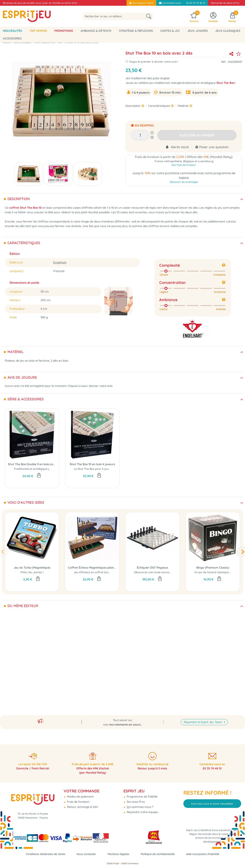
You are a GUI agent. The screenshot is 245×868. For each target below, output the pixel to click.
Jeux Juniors (198, 31)
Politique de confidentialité (159, 854)
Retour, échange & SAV (82, 804)
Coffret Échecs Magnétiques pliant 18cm (92, 568)
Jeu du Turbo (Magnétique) (32, 568)
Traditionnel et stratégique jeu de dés (38, 469)
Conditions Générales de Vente (42, 854)
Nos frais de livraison (184, 165)
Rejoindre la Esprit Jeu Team (203, 718)
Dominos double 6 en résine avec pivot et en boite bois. (49, 676)
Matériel (183, 106)
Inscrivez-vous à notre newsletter (212, 800)
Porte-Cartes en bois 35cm (92, 671)
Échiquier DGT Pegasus (152, 568)
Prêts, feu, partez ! (32, 572)
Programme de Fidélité (142, 793)
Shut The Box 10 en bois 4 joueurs (92, 464)
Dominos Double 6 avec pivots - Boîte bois (32, 671)
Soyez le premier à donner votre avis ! (152, 61)
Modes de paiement (80, 793)
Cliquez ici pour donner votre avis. (90, 386)
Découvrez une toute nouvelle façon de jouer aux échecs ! (171, 572)
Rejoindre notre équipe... (143, 809)
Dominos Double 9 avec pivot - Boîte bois (212, 671)
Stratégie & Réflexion (136, 31)
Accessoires (12, 38)
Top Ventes (38, 31)
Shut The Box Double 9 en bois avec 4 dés (32, 464)
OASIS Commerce (130, 863)
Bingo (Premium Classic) (213, 568)
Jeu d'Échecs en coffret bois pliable (96, 572)
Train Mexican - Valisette (152, 671)
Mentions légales (118, 854)
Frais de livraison (78, 798)
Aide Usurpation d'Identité (207, 854)
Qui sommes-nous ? (140, 804)
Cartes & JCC (170, 31)
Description (133, 106)
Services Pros (135, 798)
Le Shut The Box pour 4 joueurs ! (95, 469)
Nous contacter (85, 854)
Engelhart (60, 262)
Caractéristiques (159, 106)
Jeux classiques (228, 31)
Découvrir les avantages (184, 183)
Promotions (64, 31)
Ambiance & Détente (96, 31)
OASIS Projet (113, 863)
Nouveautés (12, 31)
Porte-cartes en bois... (92, 676)
